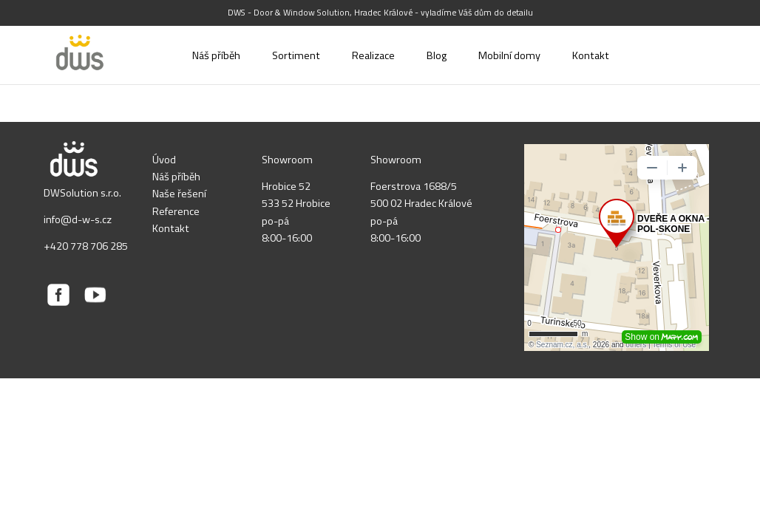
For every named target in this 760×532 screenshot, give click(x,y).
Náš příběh (176, 177)
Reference (176, 211)
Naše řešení (179, 194)
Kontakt (171, 228)
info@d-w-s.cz (78, 219)
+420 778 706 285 (86, 246)
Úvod (164, 160)
